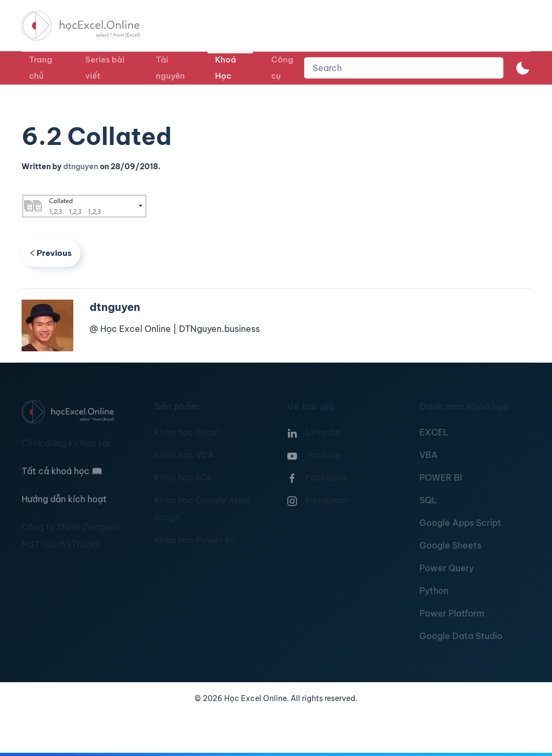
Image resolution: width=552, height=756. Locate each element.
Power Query (447, 568)
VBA (429, 455)
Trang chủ (41, 68)
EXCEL (434, 432)
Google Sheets (450, 545)
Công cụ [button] (282, 68)
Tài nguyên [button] (170, 68)
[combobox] (404, 68)
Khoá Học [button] (226, 68)
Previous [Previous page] (51, 253)
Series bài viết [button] (105, 68)
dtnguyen (81, 167)
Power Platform (452, 613)
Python (434, 591)
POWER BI (441, 477)
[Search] (404, 68)
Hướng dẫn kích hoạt (64, 499)
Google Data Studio (461, 636)
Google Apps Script (460, 523)
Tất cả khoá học (62, 471)
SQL (428, 500)
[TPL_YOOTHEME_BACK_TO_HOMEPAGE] (91, 26)
